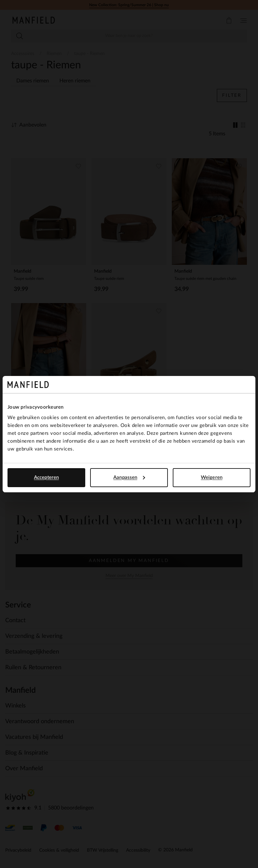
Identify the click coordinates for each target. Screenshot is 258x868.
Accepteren (46, 477)
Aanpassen (129, 477)
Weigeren (212, 477)
